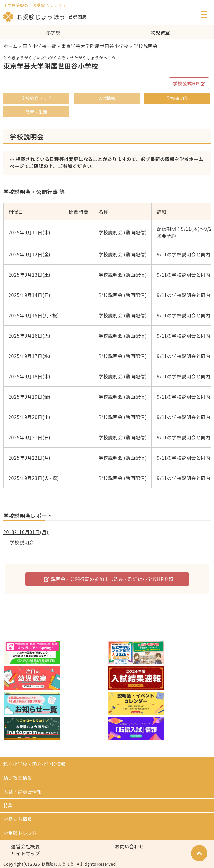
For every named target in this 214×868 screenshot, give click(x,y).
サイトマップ (26, 853)
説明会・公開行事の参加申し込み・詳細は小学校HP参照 (109, 579)
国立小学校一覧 (39, 46)
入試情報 (107, 98)
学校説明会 (177, 98)
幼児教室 (160, 32)
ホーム (10, 46)
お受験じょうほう (34, 17)
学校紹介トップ (36, 98)
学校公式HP (189, 83)
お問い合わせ (129, 846)
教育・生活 (36, 112)
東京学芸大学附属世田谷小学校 (95, 46)
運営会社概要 (26, 846)
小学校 (53, 32)
